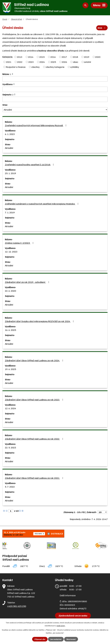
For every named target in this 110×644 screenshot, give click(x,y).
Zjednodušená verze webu (73, 616)
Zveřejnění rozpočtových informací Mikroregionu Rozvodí (36, 125)
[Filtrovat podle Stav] (55, 110)
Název (7, 74)
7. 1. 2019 (10, 212)
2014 (31, 57)
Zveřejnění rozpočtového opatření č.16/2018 (30, 164)
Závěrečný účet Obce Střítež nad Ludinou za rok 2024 (35, 360)
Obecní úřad (16, 19)
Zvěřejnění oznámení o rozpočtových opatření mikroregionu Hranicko (42, 204)
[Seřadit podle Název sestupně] (13, 75)
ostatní (87, 62)
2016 (53, 57)
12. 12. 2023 (11, 252)
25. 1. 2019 (10, 173)
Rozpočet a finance (16, 67)
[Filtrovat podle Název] (55, 79)
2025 (53, 62)
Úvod (5, 19)
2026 (64, 62)
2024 (42, 62)
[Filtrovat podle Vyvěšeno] (55, 89)
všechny (35, 67)
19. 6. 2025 (10, 369)
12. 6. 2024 (10, 408)
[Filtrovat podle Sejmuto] (55, 99)
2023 (31, 62)
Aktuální (9, 148)
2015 (42, 57)
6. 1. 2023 (10, 134)
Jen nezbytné (56, 639)
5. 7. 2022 (10, 487)
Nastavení (71, 639)
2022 (20, 62)
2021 (9, 62)
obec (76, 62)
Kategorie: (8, 57)
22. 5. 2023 (10, 447)
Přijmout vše (40, 639)
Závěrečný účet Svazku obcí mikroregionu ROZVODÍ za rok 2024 (40, 321)
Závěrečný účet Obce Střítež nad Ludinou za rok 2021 (35, 478)
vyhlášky (75, 67)
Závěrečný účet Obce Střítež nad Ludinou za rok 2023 (35, 400)
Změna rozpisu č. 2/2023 (20, 243)
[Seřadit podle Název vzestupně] (13, 73)
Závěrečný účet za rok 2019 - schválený (27, 282)
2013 (20, 57)
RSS (102, 28)
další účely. (61, 625)
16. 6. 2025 (10, 330)
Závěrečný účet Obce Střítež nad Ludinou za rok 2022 (35, 439)
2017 (64, 57)
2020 (98, 57)
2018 (75, 57)
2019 (87, 57)
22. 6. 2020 (10, 291)
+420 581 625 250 (17, 606)
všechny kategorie (55, 67)
